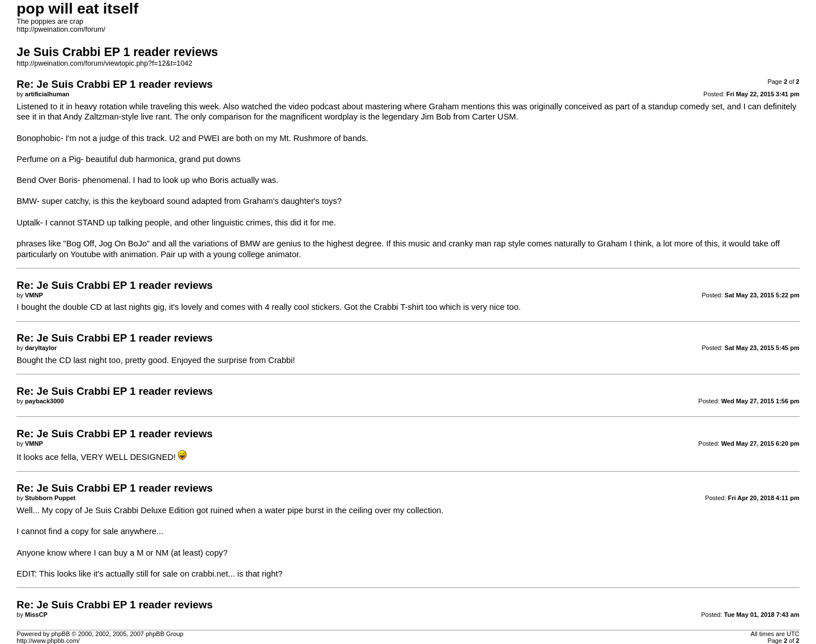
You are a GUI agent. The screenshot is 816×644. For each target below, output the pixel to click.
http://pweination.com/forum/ (61, 29)
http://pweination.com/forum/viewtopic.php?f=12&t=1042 (104, 63)
